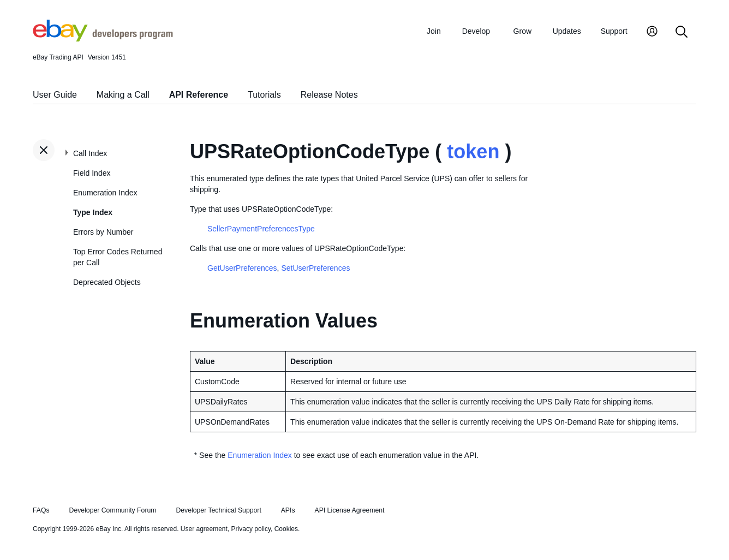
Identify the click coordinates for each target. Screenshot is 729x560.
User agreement (204, 529)
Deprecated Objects (107, 282)
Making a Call (123, 95)
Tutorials (264, 95)
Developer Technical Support (218, 510)
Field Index (92, 173)
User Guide (55, 95)
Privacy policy (251, 529)
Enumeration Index (105, 193)
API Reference (199, 95)
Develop (476, 31)
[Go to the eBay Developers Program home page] (103, 39)
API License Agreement (349, 510)
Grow (522, 31)
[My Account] (652, 32)
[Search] (682, 32)
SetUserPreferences (315, 268)
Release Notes (329, 95)
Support (614, 31)
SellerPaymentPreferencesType (261, 229)
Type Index (93, 212)
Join (434, 31)
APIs (288, 510)
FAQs (41, 510)
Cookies (286, 529)
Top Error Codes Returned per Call (118, 257)
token (473, 151)
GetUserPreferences (242, 268)
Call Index (90, 153)
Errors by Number (103, 232)
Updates (567, 31)
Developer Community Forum (113, 510)
